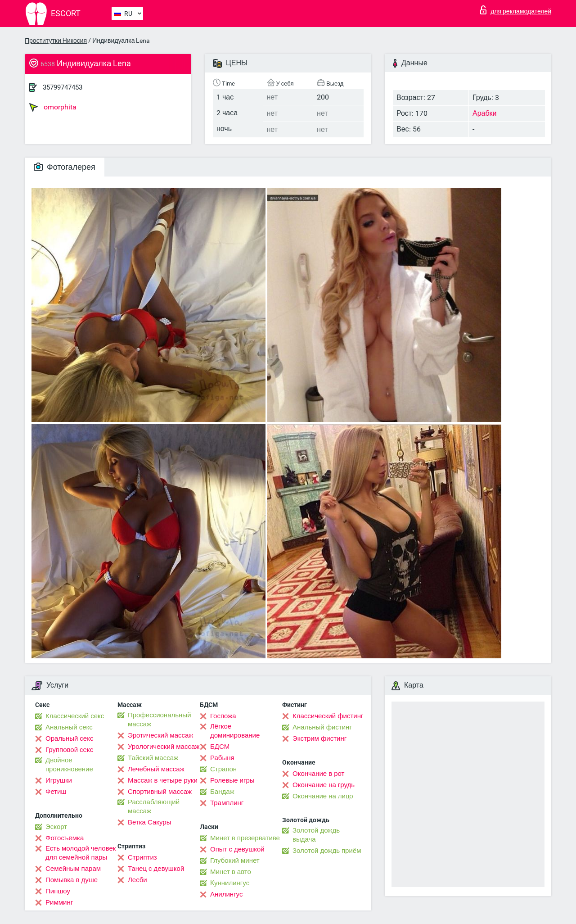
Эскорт (56, 827)
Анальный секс (69, 727)
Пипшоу (58, 891)
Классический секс (75, 716)
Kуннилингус (230, 883)
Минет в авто (231, 872)
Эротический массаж (160, 735)
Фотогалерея (65, 167)
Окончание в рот (318, 774)
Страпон (223, 769)
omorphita (53, 107)
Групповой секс (69, 750)
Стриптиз (142, 857)
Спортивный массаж (160, 792)
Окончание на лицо (323, 796)
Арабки (485, 113)
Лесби (137, 880)
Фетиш (56, 792)
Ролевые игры (232, 780)
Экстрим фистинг (319, 738)
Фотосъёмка (65, 838)
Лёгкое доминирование (235, 731)
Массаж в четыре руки (163, 780)
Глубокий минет (235, 861)
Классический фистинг (328, 716)
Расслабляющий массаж (154, 806)
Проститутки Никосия (56, 41)
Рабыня (222, 758)
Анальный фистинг (322, 727)
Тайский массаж (153, 758)
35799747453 (63, 87)
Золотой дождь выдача (316, 835)
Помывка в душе (72, 880)
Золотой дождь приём (327, 851)
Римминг (59, 902)
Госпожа (223, 716)
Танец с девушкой (156, 869)
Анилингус (226, 894)
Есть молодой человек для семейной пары (81, 853)
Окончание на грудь (324, 785)
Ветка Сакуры (149, 822)
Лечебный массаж (156, 769)
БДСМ (220, 747)
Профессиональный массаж (160, 720)
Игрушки (59, 780)
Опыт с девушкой (237, 849)
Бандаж (222, 792)
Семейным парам (73, 869)
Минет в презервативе (245, 838)
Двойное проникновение (69, 765)
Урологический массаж (164, 747)
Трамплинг (227, 803)
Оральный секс (69, 738)
